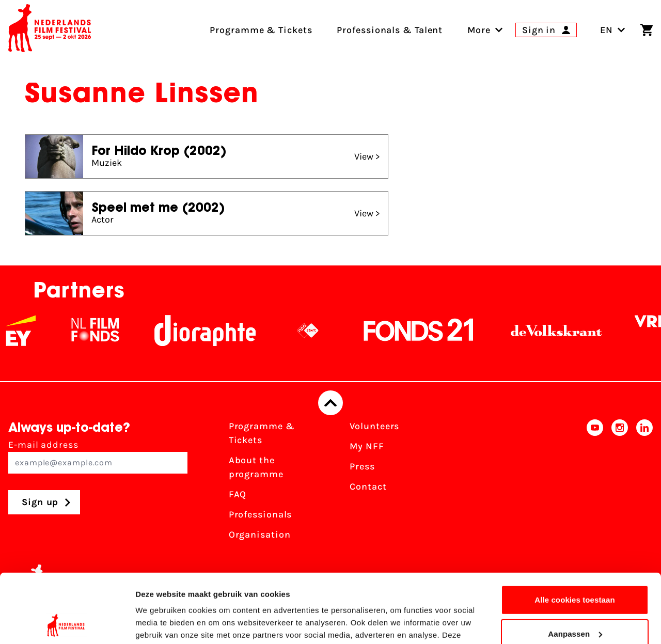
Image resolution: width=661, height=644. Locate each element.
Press (362, 466)
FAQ (238, 494)
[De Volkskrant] (570, 331)
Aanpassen (575, 569)
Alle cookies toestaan (575, 535)
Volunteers (374, 426)
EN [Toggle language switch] (613, 30)
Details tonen (160, 624)
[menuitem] (479, 30)
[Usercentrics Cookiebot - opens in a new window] (67, 624)
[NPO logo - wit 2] (321, 331)
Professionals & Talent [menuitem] (390, 30)
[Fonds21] (432, 331)
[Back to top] (330, 403)
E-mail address (98, 456)
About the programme (256, 467)
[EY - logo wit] (34, 331)
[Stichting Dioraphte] (218, 331)
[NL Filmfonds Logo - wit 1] (108, 331)
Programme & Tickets (262, 433)
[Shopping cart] (647, 30)
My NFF (367, 446)
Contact (368, 486)
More (479, 30)
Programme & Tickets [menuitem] (261, 30)
